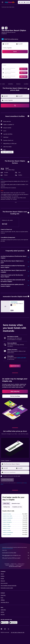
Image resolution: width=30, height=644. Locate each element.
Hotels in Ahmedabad (8, 541)
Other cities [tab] (6, 512)
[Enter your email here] (16, 481)
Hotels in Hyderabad (8, 527)
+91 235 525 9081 (6, 37)
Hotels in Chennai (7, 529)
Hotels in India (21, 573)
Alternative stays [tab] (16, 512)
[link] (15, 366)
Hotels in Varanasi (7, 543)
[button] (2, 2)
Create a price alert (21, 358)
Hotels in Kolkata (7, 539)
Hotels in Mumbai (7, 523)
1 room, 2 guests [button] (7, 48)
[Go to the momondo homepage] (10, 2)
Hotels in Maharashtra (10, 574)
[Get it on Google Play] (5, 632)
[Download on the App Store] (13, 632)
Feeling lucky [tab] (7, 515)
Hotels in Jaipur (6, 533)
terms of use (19, 491)
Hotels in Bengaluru (7, 531)
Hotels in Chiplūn (19, 574)
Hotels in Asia (14, 573)
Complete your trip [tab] (17, 515)
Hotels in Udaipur (7, 535)
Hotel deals (7, 573)
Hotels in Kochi (6, 537)
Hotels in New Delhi (7, 525)
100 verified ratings (13, 39)
